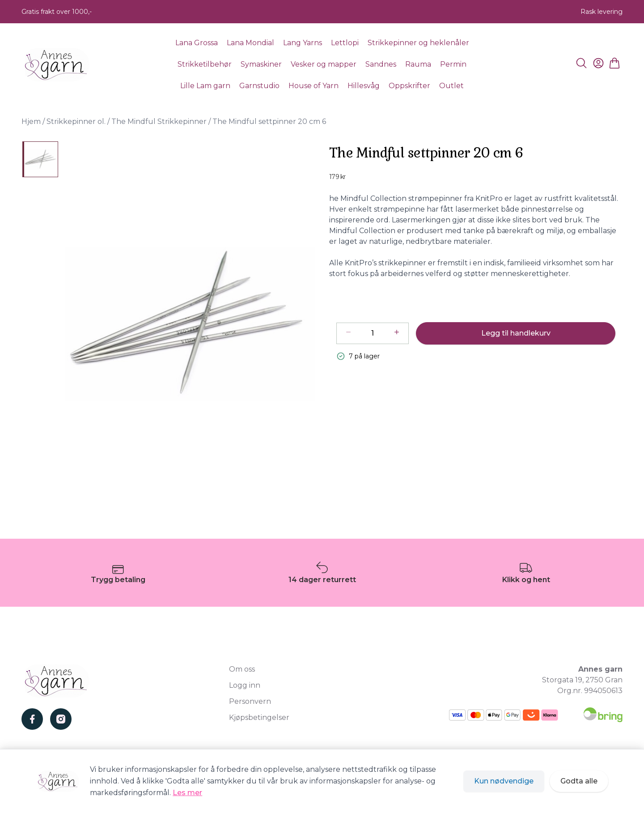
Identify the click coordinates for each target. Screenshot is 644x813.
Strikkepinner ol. (76, 121)
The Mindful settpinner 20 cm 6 (269, 121)
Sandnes (381, 64)
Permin (453, 64)
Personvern (250, 701)
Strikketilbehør (205, 64)
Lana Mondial (250, 43)
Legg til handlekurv (516, 333)
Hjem (31, 121)
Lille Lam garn (205, 86)
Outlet (451, 86)
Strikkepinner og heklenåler (418, 43)
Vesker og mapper (324, 64)
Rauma (418, 64)
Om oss (242, 669)
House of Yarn (314, 86)
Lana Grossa (197, 43)
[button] (190, 324)
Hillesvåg (364, 86)
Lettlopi (345, 43)
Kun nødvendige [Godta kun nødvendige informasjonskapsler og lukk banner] (504, 781)
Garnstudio (259, 86)
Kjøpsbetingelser (259, 717)
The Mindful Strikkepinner (159, 121)
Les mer (187, 793)
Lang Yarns (303, 43)
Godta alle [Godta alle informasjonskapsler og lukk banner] (579, 781)
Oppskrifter (409, 86)
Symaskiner (261, 64)
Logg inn (245, 685)
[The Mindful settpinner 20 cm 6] (40, 159)
